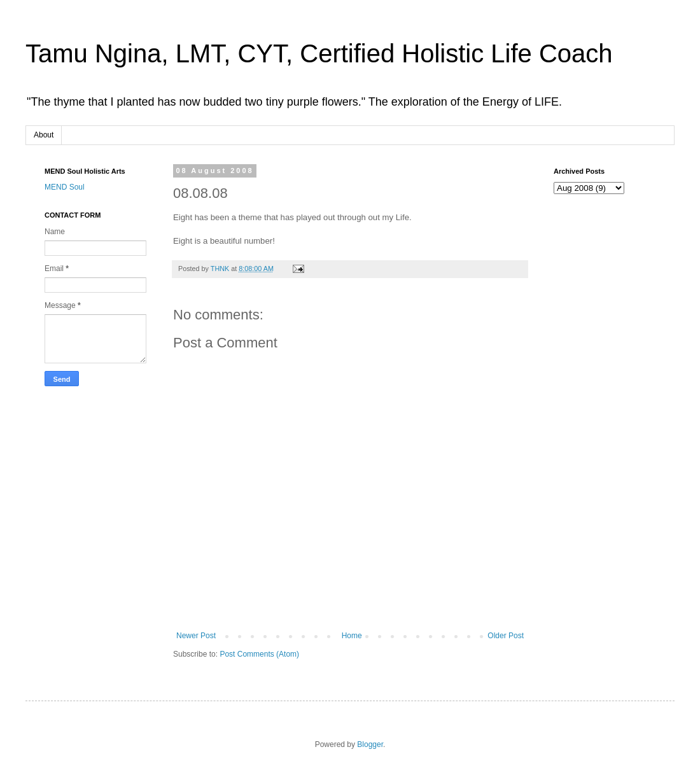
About (44, 135)
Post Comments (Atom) (259, 654)
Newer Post (196, 636)
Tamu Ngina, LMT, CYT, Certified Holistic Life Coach (319, 53)
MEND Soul (65, 187)
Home (352, 636)
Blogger (370, 744)
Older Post (506, 636)
